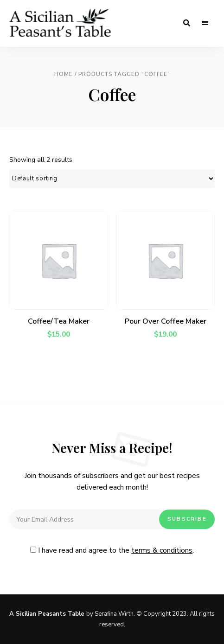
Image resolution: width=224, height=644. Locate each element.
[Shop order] (112, 179)
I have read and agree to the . (112, 550)
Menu (205, 23)
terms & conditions (162, 550)
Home (64, 74)
